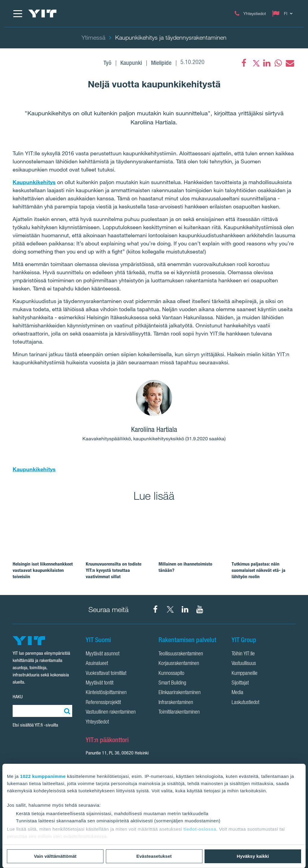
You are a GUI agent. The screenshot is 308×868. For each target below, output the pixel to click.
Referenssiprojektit (103, 703)
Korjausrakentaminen (179, 664)
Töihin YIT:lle (243, 654)
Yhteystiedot (97, 722)
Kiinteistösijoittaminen (106, 693)
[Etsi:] (66, 711)
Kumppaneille (245, 674)
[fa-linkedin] (267, 63)
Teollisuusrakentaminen (181, 654)
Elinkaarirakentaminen (180, 693)
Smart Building (172, 683)
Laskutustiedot (245, 703)
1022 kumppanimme (43, 776)
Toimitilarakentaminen (179, 712)
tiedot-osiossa (200, 829)
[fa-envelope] (290, 63)
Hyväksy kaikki (253, 856)
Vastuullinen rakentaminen (111, 712)
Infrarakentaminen (176, 703)
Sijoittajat (240, 683)
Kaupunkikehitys (34, 182)
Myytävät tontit (100, 683)
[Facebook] (244, 63)
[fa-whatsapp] (278, 63)
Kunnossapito (171, 674)
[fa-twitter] (255, 63)
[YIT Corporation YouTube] (200, 609)
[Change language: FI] (284, 14)
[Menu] (17, 14)
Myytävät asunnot (103, 654)
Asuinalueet (97, 664)
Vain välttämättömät (55, 856)
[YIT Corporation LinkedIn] (185, 609)
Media (237, 693)
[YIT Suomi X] (170, 609)
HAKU (18, 697)
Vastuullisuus (244, 664)
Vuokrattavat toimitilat (106, 674)
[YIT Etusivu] (42, 14)
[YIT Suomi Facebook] (156, 609)
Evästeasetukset (154, 856)
